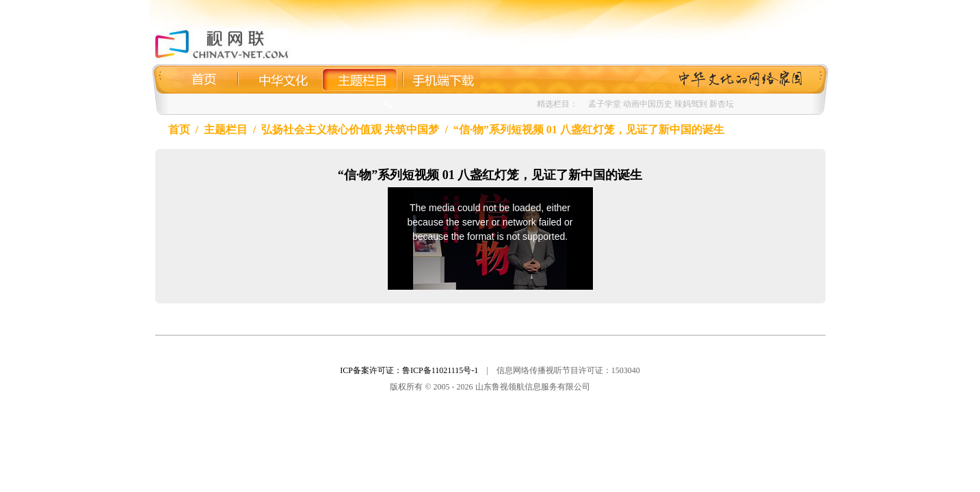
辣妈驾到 (691, 104)
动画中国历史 (648, 104)
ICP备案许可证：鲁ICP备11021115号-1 (409, 370)
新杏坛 (721, 104)
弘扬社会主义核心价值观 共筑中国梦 (350, 129)
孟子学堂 (605, 104)
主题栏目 (226, 129)
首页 (179, 129)
